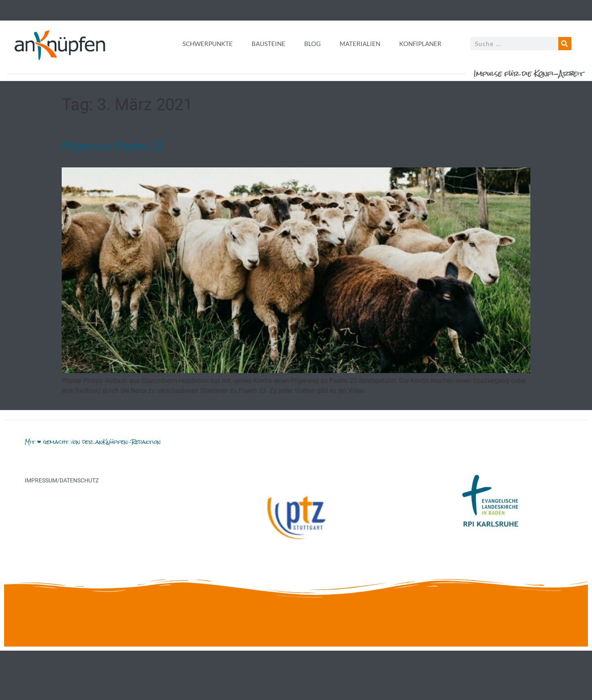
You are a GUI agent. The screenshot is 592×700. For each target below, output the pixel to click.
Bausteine (268, 44)
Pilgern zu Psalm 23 (113, 146)
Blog (312, 44)
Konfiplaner (420, 44)
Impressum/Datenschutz (62, 480)
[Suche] (565, 44)
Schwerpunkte (208, 44)
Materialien (360, 44)
